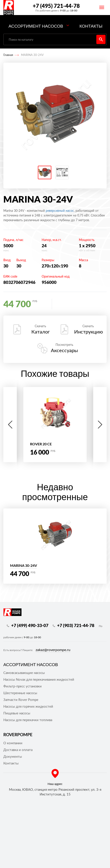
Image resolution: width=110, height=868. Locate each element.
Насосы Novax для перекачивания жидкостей (39, 680)
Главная (8, 55)
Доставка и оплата (18, 750)
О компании (13, 743)
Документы (13, 757)
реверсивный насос (60, 211)
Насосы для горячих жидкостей (28, 707)
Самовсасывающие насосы (24, 673)
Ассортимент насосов (36, 26)
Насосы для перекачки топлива (28, 720)
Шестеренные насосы (20, 693)
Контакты (91, 26)
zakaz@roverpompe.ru (53, 650)
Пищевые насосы (17, 713)
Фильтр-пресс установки (23, 686)
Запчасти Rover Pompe (21, 700)
